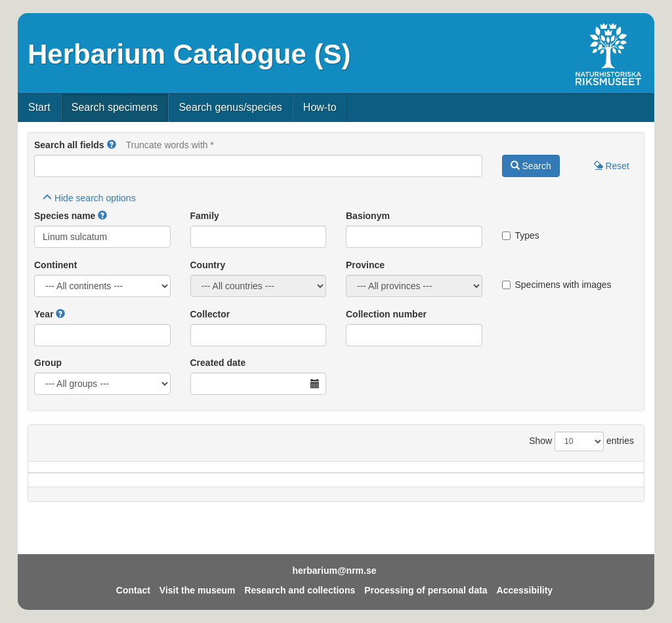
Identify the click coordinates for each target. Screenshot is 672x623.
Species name (65, 216)
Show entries (581, 441)
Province (365, 265)
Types (521, 235)
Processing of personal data (426, 590)
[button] (112, 145)
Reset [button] (612, 166)
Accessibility (525, 590)
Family (205, 216)
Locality (325, 473)
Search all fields (69, 145)
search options (89, 198)
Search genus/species (230, 107)
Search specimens (115, 107)
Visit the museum (198, 590)
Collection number (386, 314)
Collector (210, 314)
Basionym (368, 216)
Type (602, 473)
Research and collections (300, 590)
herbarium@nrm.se (334, 571)
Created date (218, 363)
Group (48, 363)
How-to (320, 107)
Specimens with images (557, 285)
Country (208, 265)
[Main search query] (258, 166)
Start (39, 107)
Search (531, 166)
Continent (55, 265)
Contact (133, 590)
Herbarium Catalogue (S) (189, 54)
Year (44, 314)
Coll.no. (536, 473)
